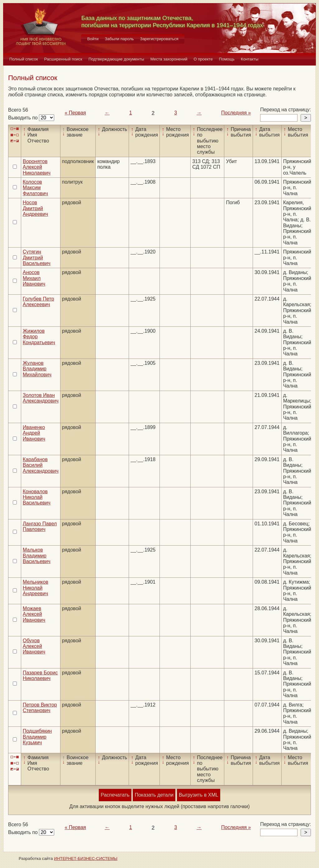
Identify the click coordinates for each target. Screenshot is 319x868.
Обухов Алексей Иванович (34, 646)
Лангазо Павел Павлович (40, 526)
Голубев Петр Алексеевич (38, 302)
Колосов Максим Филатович (35, 188)
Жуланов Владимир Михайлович (37, 369)
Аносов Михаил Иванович (34, 278)
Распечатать (115, 795)
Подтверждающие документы (116, 59)
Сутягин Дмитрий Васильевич (37, 258)
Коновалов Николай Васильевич (37, 497)
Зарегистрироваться (159, 39)
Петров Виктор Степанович (40, 708)
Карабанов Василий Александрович (41, 465)
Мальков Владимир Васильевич (37, 556)
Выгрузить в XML (199, 795)
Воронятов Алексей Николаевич (37, 167)
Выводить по (24, 118)
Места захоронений (169, 59)
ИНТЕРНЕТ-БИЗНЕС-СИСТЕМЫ (86, 858)
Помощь (227, 59)
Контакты (250, 59)
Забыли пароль (119, 39)
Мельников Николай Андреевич (36, 588)
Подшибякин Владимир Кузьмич (37, 737)
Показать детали (154, 795)
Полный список (24, 59)
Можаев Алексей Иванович (34, 614)
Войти (93, 39)
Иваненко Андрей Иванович (34, 433)
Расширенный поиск (63, 59)
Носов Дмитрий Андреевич (35, 208)
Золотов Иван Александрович (41, 398)
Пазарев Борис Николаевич (40, 675)
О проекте (203, 59)
